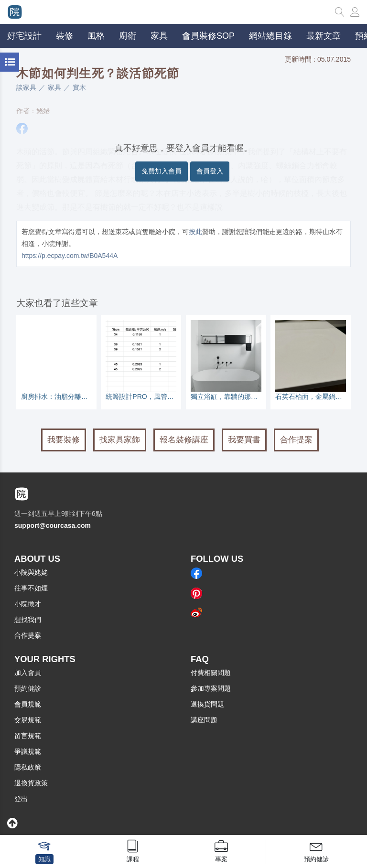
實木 (79, 87)
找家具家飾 (120, 440)
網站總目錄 (270, 36)
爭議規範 (28, 751)
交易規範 (28, 720)
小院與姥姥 (31, 572)
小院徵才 (28, 604)
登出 (21, 799)
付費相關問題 (211, 673)
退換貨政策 (31, 783)
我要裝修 (64, 440)
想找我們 (28, 620)
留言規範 (28, 736)
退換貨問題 (207, 704)
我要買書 (244, 440)
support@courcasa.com (53, 525)
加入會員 (28, 673)
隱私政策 (28, 767)
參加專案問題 (211, 688)
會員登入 (210, 171)
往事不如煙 (31, 588)
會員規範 (28, 704)
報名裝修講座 (184, 440)
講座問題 (204, 720)
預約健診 (28, 688)
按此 (195, 232)
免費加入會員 (162, 171)
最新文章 (324, 36)
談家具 (26, 87)
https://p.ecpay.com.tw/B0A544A (70, 256)
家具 (54, 87)
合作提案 (296, 440)
